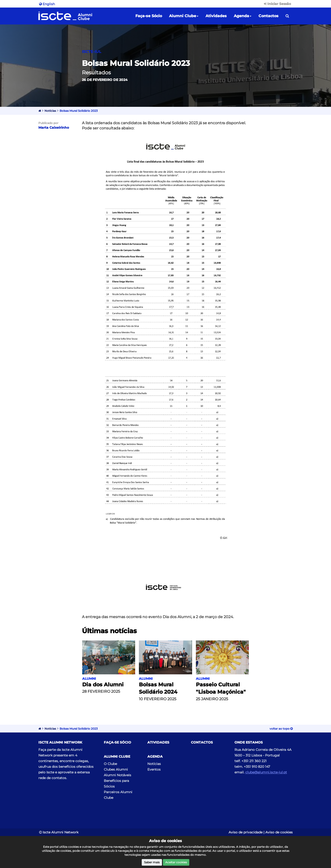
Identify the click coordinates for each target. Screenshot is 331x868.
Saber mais (152, 862)
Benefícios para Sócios (116, 784)
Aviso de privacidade (246, 832)
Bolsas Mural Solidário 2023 (79, 111)
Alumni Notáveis (117, 775)
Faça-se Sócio (149, 16)
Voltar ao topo (281, 729)
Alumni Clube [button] (184, 16)
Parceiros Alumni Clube (118, 795)
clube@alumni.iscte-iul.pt (266, 772)
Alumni (89, 679)
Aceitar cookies (176, 862)
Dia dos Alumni (103, 685)
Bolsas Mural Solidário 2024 (158, 688)
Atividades (216, 16)
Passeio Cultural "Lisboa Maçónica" (221, 688)
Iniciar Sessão (277, 4)
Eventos (154, 769)
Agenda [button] (243, 16)
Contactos (268, 16)
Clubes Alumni (116, 769)
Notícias (50, 111)
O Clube (110, 764)
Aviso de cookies (279, 832)
